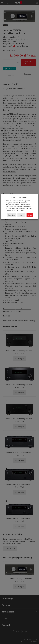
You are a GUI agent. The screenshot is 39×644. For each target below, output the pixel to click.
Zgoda (30, 215)
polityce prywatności (18, 210)
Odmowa (21, 215)
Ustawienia (12, 215)
